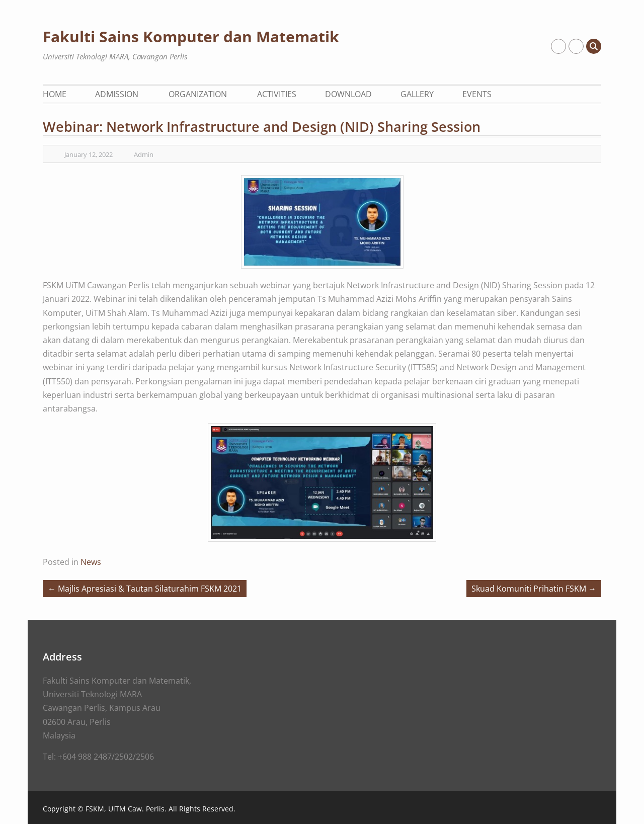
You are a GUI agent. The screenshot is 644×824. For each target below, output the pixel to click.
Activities (277, 94)
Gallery (417, 94)
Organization (198, 94)
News (91, 562)
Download (348, 94)
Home (55, 94)
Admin (144, 154)
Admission (117, 94)
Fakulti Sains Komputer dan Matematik (191, 36)
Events (477, 94)
